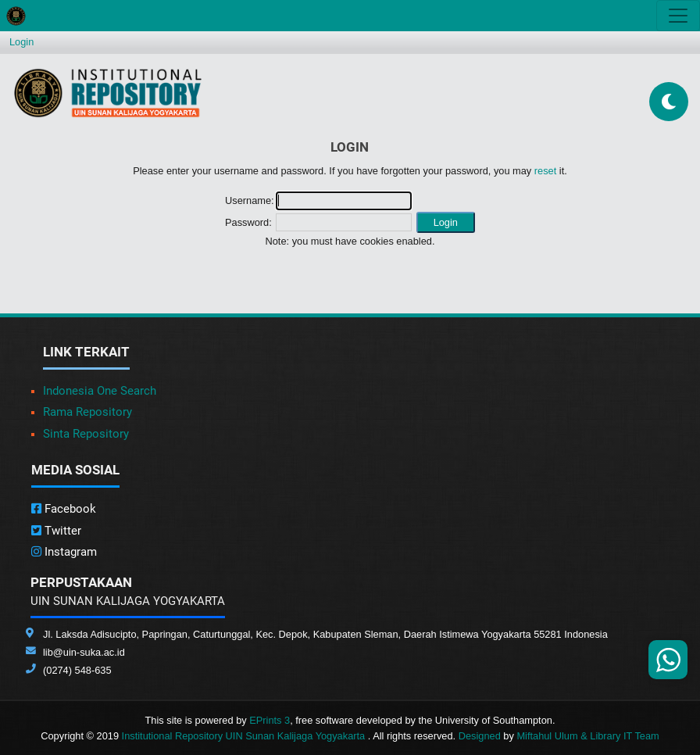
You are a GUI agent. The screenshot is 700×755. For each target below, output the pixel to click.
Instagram (64, 552)
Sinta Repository (86, 434)
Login (21, 42)
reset (545, 171)
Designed (480, 736)
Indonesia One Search (100, 391)
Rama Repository (87, 412)
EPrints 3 (270, 720)
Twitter (56, 531)
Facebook (64, 509)
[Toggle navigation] (678, 16)
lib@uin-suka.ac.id (84, 652)
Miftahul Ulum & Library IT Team (587, 736)
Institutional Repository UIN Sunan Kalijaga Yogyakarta (245, 736)
